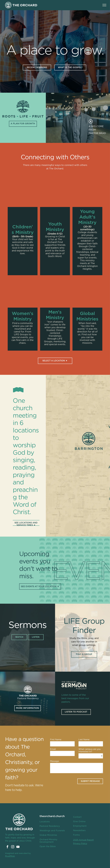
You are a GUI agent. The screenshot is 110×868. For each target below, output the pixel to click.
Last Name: (84, 740)
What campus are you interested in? (90, 750)
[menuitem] (54, 822)
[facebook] (7, 847)
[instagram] (13, 847)
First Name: (56, 740)
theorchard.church (52, 816)
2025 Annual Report (83, 840)
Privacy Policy (80, 844)
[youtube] (18, 847)
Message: (55, 761)
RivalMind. (10, 856)
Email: (53, 749)
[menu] (104, 5)
